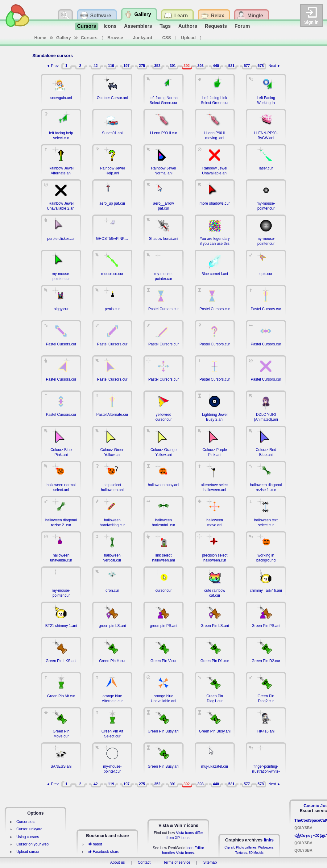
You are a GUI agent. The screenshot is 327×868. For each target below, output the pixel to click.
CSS (167, 38)
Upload (188, 38)
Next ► (275, 66)
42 (95, 66)
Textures (241, 853)
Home (40, 38)
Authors (188, 26)
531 (231, 66)
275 (142, 66)
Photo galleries (246, 847)
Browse (115, 38)
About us (117, 862)
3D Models (256, 853)
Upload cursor (28, 852)
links (269, 840)
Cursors (87, 26)
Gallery (63, 38)
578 (261, 66)
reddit (95, 844)
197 (126, 66)
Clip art (230, 847)
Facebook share (104, 852)
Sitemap (210, 862)
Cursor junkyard (29, 829)
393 (201, 66)
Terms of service (177, 862)
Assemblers (138, 26)
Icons (110, 26)
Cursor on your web (33, 844)
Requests (216, 26)
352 (157, 66)
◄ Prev (52, 66)
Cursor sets (26, 822)
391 (173, 66)
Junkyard (143, 38)
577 (247, 66)
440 (216, 66)
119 (111, 66)
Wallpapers (266, 847)
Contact (144, 862)
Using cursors (28, 837)
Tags (165, 26)
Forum (242, 26)
